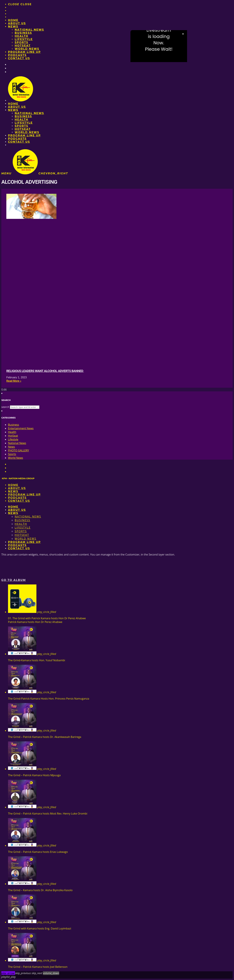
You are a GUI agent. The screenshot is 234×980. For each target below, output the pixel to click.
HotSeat (23, 46)
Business (23, 33)
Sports (21, 42)
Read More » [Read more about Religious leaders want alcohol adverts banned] (14, 381)
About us (17, 23)
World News (27, 49)
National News (29, 30)
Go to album (14, 580)
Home (13, 20)
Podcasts (17, 55)
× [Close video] (183, 34)
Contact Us (19, 58)
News (13, 27)
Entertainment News (21, 428)
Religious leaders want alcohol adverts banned (45, 371)
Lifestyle (24, 39)
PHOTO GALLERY (18, 450)
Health (22, 36)
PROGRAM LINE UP (24, 52)
